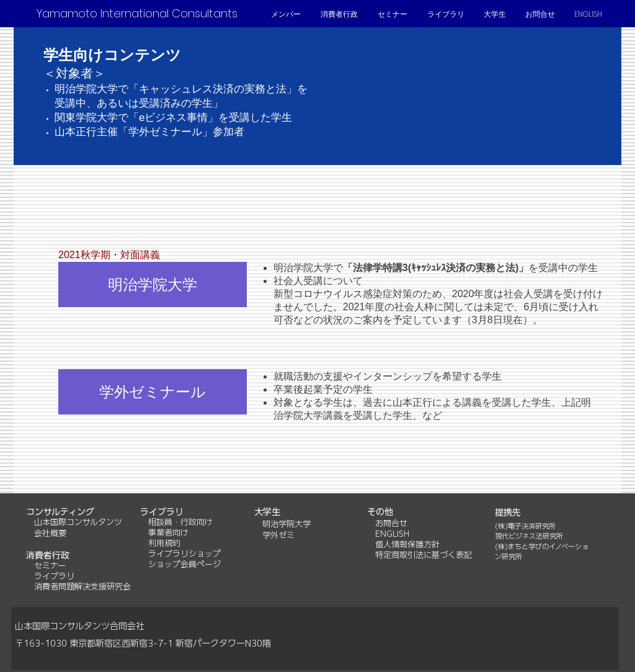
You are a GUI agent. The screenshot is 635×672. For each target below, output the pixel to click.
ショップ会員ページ (184, 564)
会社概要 (50, 533)
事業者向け (168, 533)
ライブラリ (54, 576)
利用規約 (164, 543)
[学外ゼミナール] (153, 392)
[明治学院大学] (153, 284)
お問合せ (391, 523)
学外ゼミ (278, 535)
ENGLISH (392, 534)
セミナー (50, 566)
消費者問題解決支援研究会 (82, 587)
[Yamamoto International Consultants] (137, 13)
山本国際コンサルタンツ (74, 522)
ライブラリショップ (184, 554)
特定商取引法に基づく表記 (424, 555)
